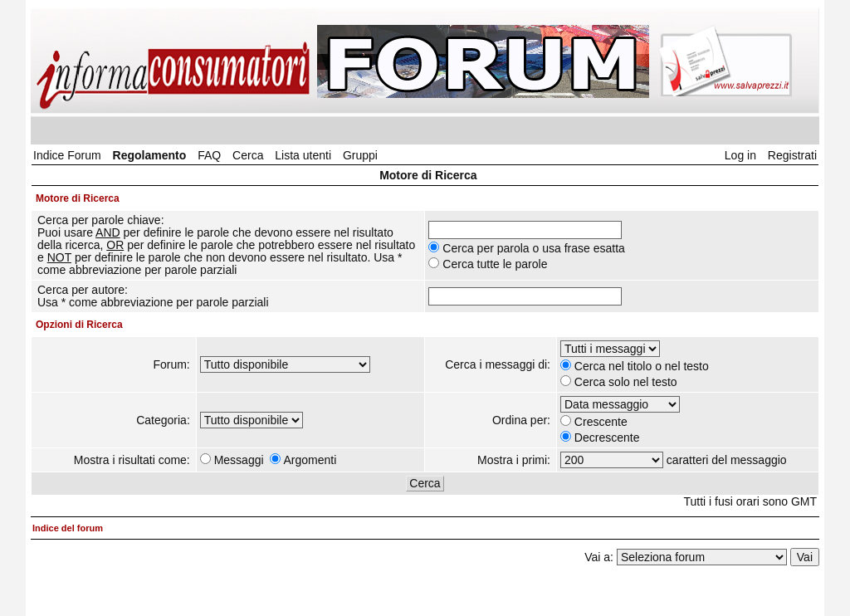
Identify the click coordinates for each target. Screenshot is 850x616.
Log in (740, 155)
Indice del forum (68, 528)
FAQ (209, 155)
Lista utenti (303, 155)
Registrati (792, 155)
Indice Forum (67, 155)
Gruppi (360, 155)
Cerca (248, 155)
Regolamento (150, 155)
